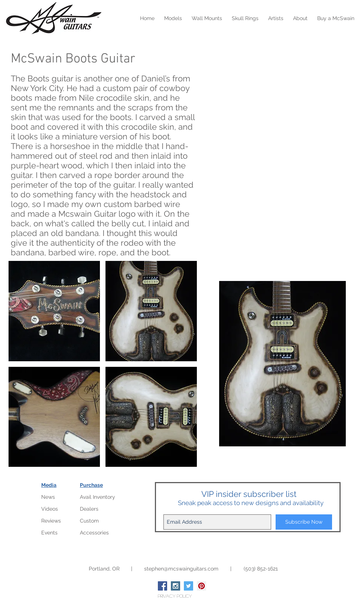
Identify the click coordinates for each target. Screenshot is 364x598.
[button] (54, 311)
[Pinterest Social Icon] (201, 586)
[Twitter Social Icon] (188, 586)
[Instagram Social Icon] (175, 586)
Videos (50, 509)
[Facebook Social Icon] (162, 586)
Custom (89, 521)
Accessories (94, 533)
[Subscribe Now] (304, 522)
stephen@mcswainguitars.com (181, 569)
